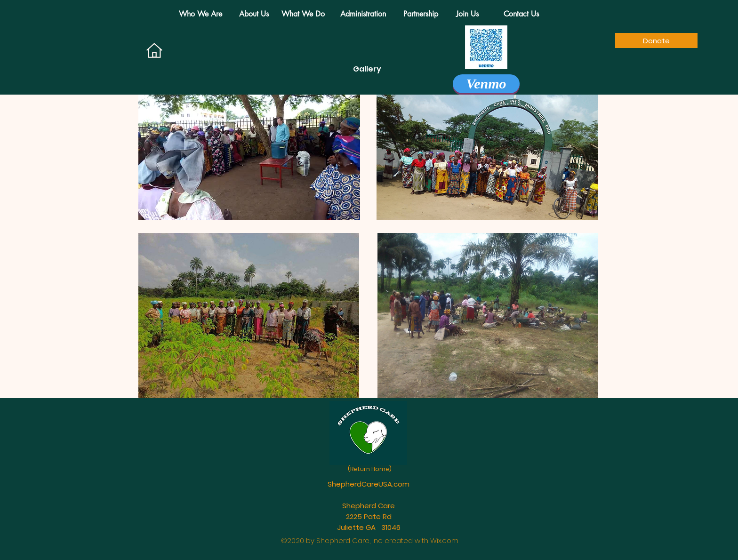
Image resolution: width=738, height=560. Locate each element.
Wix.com (444, 540)
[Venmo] (486, 84)
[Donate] (656, 40)
